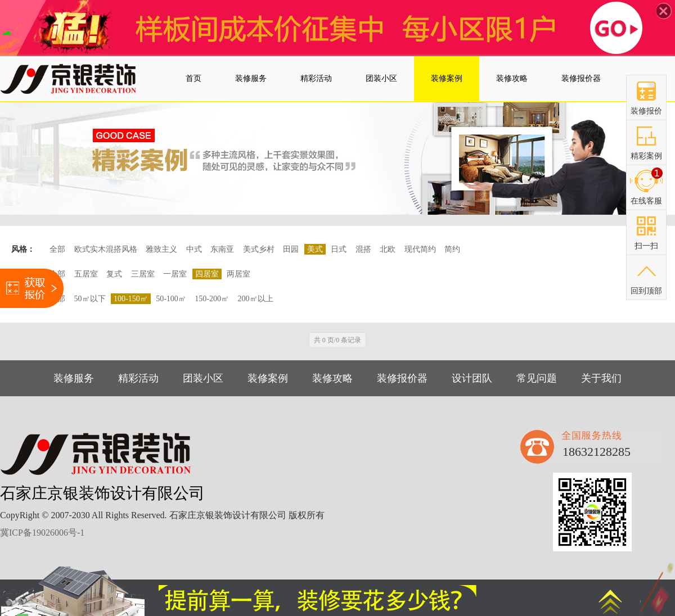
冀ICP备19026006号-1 (42, 533)
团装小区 (203, 378)
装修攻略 (332, 378)
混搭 (363, 249)
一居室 (175, 274)
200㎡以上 (256, 299)
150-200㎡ (212, 299)
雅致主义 (161, 249)
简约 (452, 249)
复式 (114, 274)
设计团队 (472, 378)
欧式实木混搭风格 (106, 249)
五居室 (86, 274)
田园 (291, 249)
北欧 (388, 249)
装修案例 (268, 378)
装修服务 (74, 378)
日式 (339, 249)
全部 (57, 249)
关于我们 (601, 378)
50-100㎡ (171, 299)
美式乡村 (259, 249)
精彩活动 (138, 378)
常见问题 (537, 378)
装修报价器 (402, 378)
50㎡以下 (90, 299)
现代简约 (420, 249)
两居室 (238, 274)
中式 (194, 249)
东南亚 (222, 249)
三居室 (143, 274)
